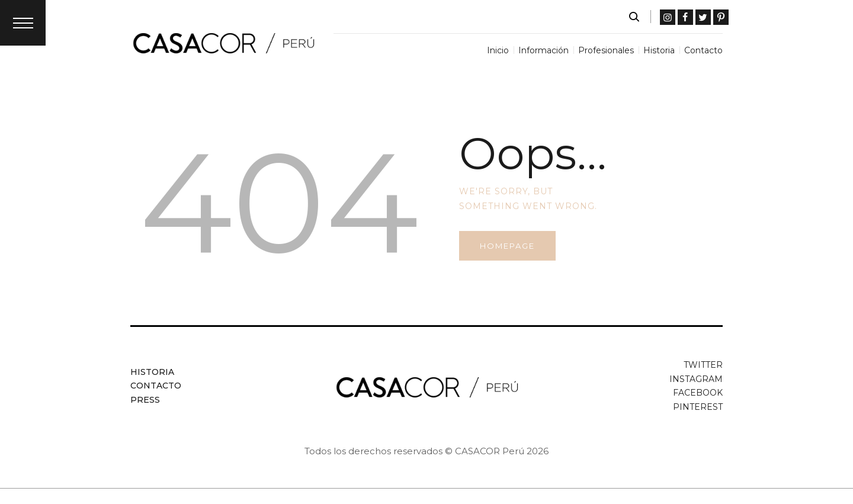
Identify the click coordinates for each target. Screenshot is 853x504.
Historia (152, 372)
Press (145, 400)
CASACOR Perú (490, 451)
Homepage (507, 246)
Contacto (156, 386)
